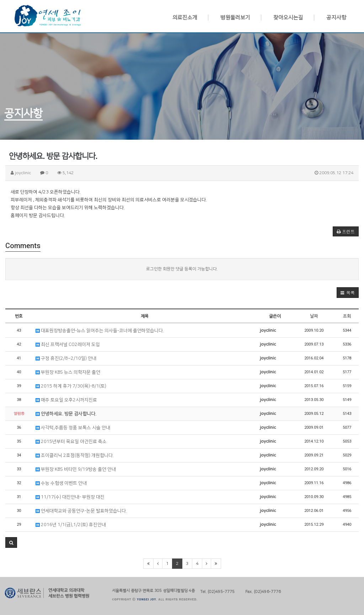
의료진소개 (185, 18)
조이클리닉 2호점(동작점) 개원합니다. (75, 455)
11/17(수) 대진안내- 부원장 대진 (70, 497)
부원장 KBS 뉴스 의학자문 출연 (68, 372)
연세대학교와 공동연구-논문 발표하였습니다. (81, 511)
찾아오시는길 (288, 18)
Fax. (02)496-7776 (263, 591)
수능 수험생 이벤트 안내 (61, 483)
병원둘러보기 (235, 18)
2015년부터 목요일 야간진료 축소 (71, 442)
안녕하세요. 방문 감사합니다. (66, 414)
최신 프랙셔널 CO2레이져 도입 (68, 344)
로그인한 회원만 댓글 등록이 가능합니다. (182, 269)
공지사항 (336, 18)
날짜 (314, 316)
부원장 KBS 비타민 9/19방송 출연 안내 (76, 469)
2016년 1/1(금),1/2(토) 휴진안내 (71, 525)
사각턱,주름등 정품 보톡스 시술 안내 (73, 428)
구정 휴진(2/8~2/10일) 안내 (66, 358)
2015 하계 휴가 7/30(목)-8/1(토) (71, 386)
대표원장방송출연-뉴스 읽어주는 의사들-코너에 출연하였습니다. (100, 331)
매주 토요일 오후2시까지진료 (66, 400)
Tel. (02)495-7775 (217, 591)
